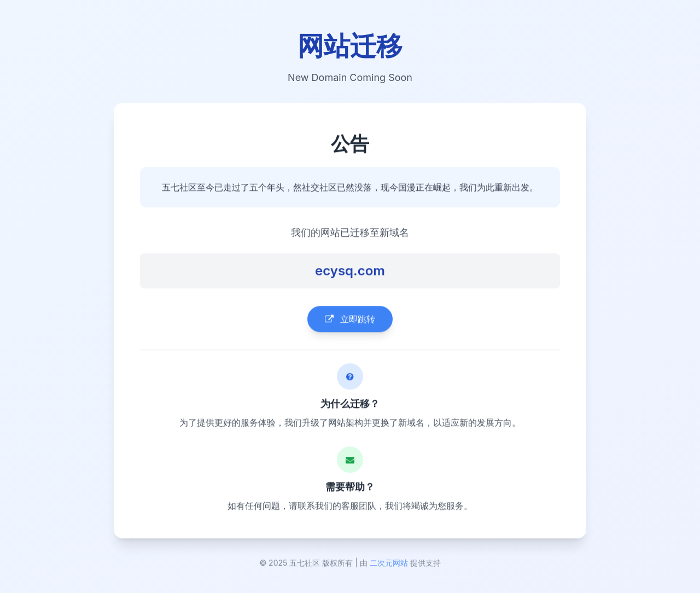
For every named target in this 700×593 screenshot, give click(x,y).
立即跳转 (350, 320)
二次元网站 (389, 564)
